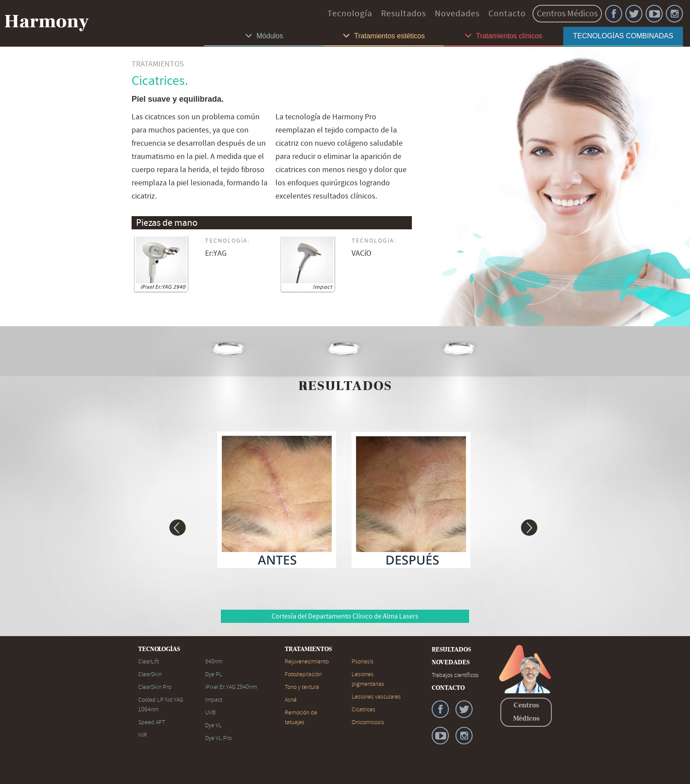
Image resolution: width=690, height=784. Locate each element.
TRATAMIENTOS (308, 649)
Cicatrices (363, 709)
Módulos (264, 36)
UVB (210, 712)
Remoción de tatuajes (301, 717)
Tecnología (350, 13)
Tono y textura (302, 687)
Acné (291, 700)
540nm (214, 661)
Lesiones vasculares (376, 697)
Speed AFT (152, 722)
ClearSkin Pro (155, 687)
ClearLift (149, 661)
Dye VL (213, 725)
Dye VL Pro (218, 738)
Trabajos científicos (455, 675)
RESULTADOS (451, 650)
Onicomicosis (368, 722)
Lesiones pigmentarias (368, 679)
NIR (143, 735)
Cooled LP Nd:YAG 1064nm (161, 705)
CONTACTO (448, 688)
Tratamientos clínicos (504, 36)
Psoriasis (363, 661)
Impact (214, 700)
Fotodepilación (303, 674)
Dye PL (214, 674)
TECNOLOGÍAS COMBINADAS (623, 36)
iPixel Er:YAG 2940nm (231, 687)
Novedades (457, 13)
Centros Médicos (567, 13)
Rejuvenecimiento (307, 661)
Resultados (404, 13)
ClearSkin (150, 674)
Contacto (507, 13)
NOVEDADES (451, 663)
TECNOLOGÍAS (159, 649)
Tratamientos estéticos (384, 36)
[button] (169, 524)
